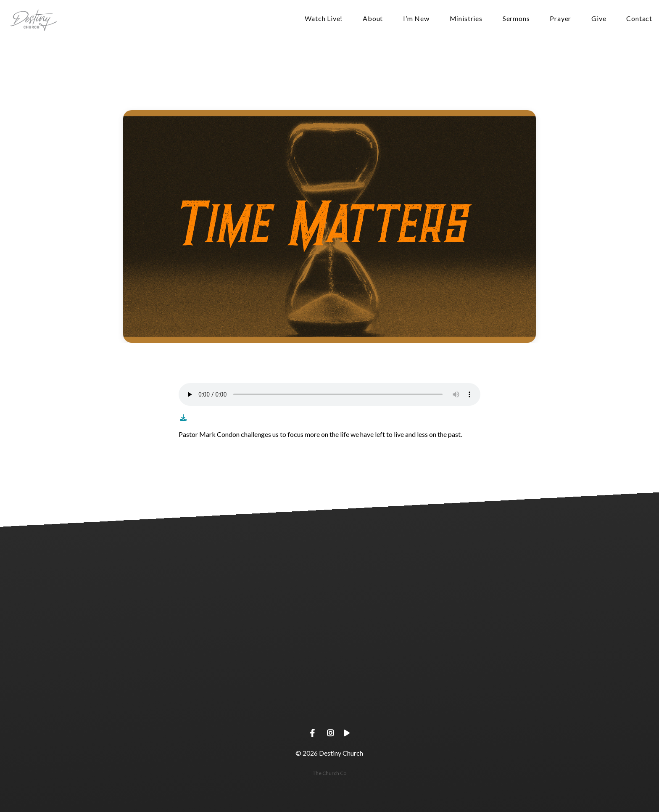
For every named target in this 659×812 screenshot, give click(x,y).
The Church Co (329, 773)
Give (599, 19)
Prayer (560, 19)
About (373, 19)
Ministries (466, 19)
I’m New (416, 19)
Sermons (516, 19)
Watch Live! (324, 19)
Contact (639, 19)
